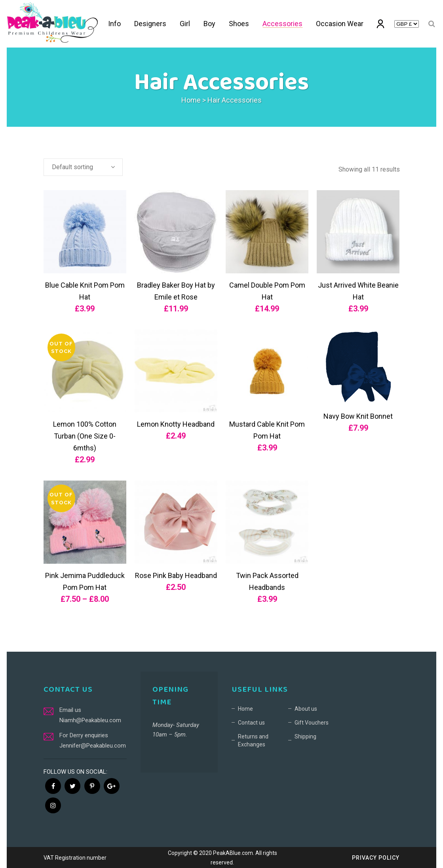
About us (306, 709)
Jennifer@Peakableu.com (93, 746)
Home (191, 100)
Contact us (251, 723)
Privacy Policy (376, 858)
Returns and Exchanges (253, 740)
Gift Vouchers (312, 723)
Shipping (305, 736)
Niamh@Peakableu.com (90, 720)
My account (381, 25)
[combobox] (83, 167)
